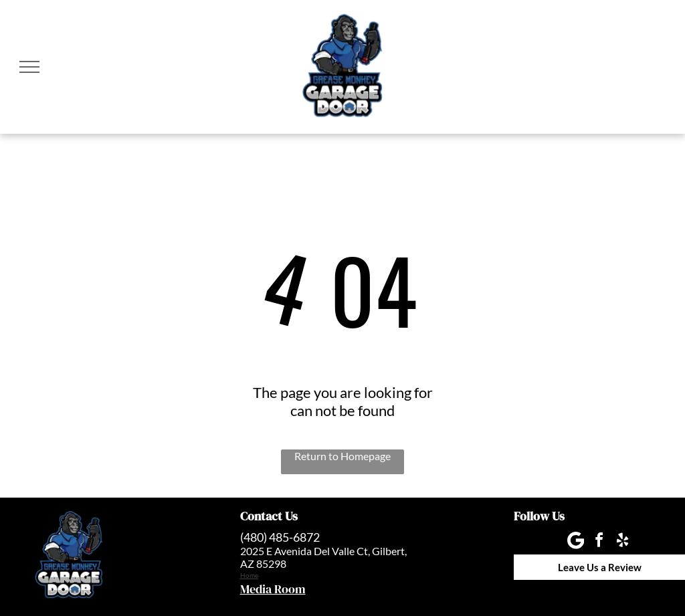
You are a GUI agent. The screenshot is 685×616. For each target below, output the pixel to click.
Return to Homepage (342, 456)
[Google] (576, 542)
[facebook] (599, 542)
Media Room (273, 589)
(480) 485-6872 (280, 537)
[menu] (29, 67)
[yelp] (623, 542)
